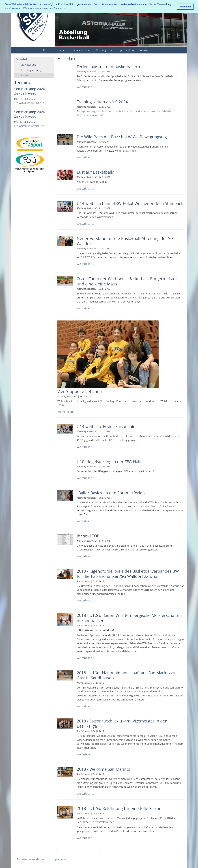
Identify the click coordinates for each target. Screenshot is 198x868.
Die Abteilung (28, 65)
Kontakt (143, 50)
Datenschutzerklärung (32, 859)
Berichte (25, 75)
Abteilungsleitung (31, 70)
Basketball (21, 59)
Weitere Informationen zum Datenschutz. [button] (46, 8)
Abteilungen (102, 50)
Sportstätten (126, 50)
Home (61, 50)
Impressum (59, 859)
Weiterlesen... (86, 87)
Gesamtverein (78, 50)
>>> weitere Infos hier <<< (29, 103)
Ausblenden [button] (185, 7)
